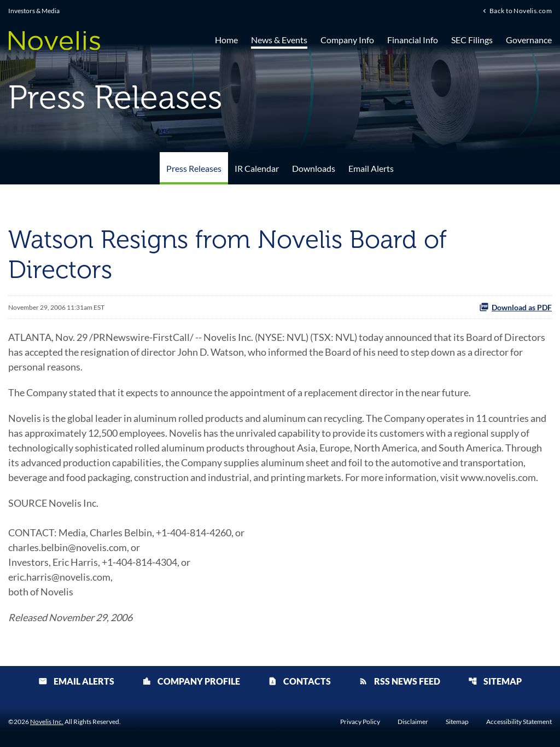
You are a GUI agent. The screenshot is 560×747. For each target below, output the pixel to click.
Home (226, 40)
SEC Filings (472, 40)
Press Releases (194, 168)
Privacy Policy (360, 722)
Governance (529, 40)
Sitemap (495, 681)
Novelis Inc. (47, 722)
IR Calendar (257, 168)
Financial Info (413, 40)
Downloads (314, 168)
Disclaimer (413, 722)
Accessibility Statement (519, 722)
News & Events (279, 40)
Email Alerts (371, 168)
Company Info (347, 40)
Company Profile (191, 681)
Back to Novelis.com (521, 10)
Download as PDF (515, 307)
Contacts (299, 681)
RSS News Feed (399, 681)
